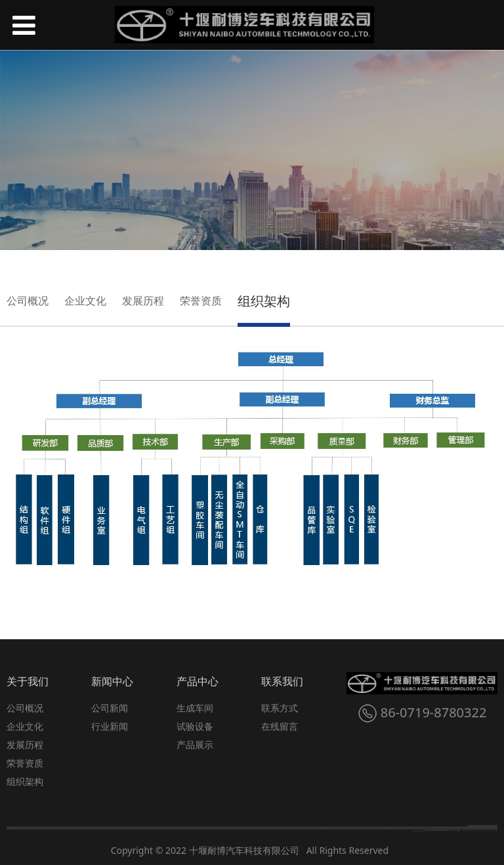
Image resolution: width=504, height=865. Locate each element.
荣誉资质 (201, 301)
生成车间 (195, 708)
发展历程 (143, 301)
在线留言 (280, 726)
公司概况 (28, 301)
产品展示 (195, 745)
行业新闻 (110, 726)
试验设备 (195, 726)
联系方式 (280, 708)
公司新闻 (110, 708)
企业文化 (85, 301)
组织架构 (264, 301)
